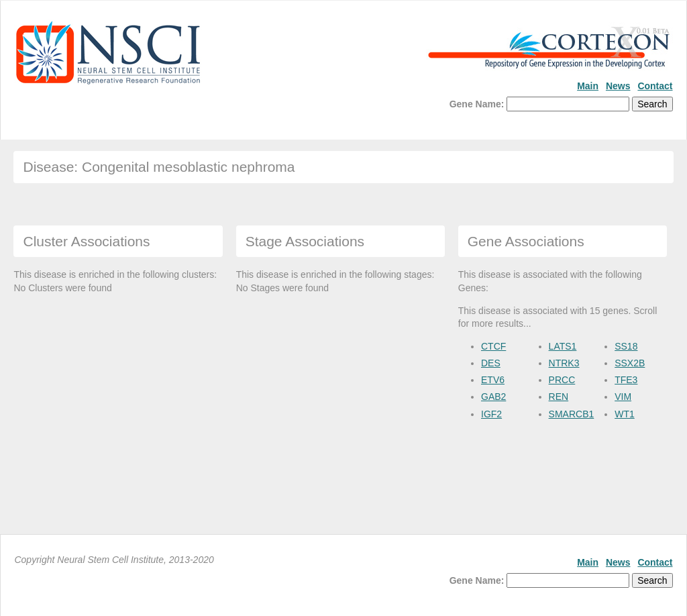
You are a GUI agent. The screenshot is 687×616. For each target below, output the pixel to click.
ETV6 (493, 380)
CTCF (493, 346)
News (618, 86)
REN (559, 397)
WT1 (625, 414)
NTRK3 (564, 363)
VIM (623, 397)
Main (588, 86)
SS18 (626, 346)
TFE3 (626, 380)
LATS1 (563, 346)
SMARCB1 (572, 414)
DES (491, 363)
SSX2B (630, 363)
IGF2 (491, 414)
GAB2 (493, 397)
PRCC (562, 380)
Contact (655, 86)
